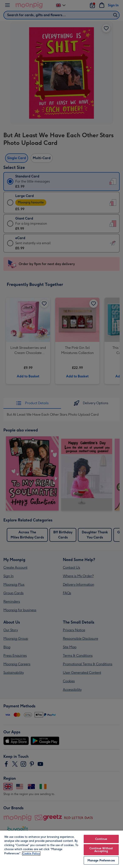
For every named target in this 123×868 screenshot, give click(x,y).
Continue (101, 839)
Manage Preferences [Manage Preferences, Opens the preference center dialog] (101, 860)
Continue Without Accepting (101, 850)
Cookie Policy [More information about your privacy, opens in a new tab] (31, 853)
